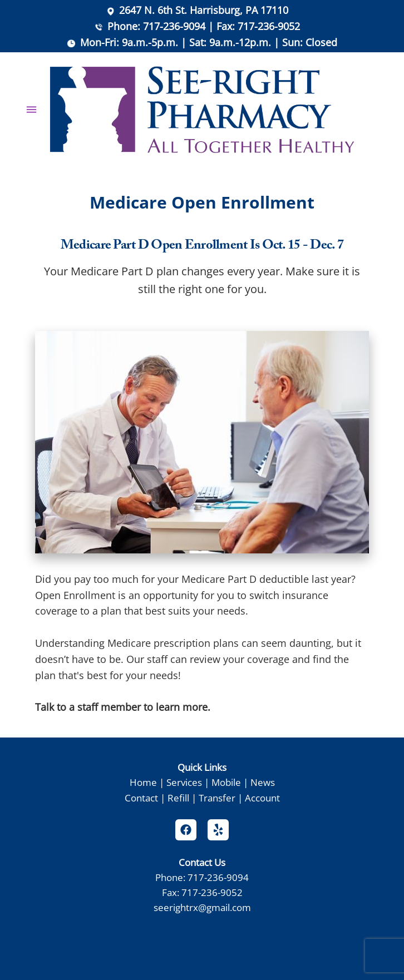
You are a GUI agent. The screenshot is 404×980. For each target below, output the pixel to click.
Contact (141, 798)
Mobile (226, 782)
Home (143, 782)
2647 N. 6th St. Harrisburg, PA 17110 (204, 10)
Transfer (217, 798)
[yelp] (218, 830)
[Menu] (31, 110)
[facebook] (186, 830)
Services (184, 782)
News (263, 782)
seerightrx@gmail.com (202, 907)
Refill (178, 798)
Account (262, 798)
